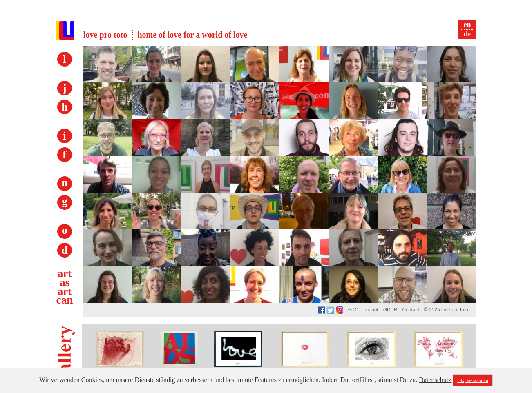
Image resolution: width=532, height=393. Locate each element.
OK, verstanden (473, 380)
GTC (353, 310)
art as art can (65, 287)
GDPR (390, 310)
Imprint (371, 310)
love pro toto (105, 35)
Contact (410, 310)
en (467, 24)
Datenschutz (435, 380)
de (467, 34)
